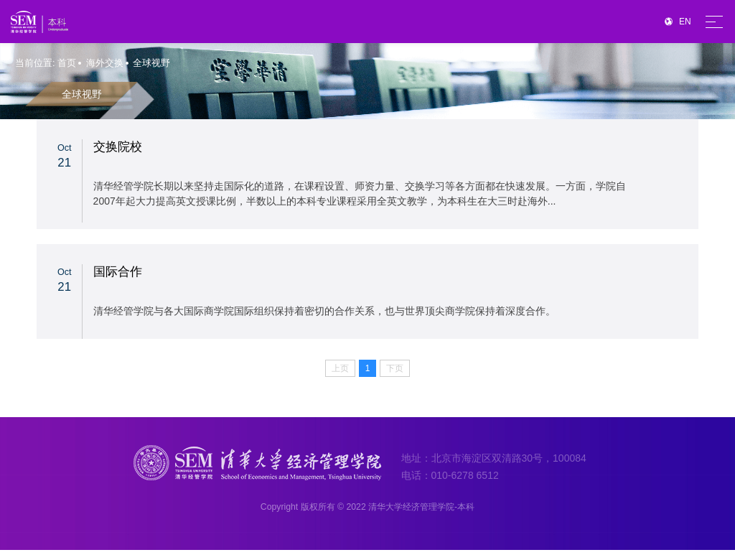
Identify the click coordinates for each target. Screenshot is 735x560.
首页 (67, 63)
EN (678, 22)
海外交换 (105, 63)
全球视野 (151, 63)
